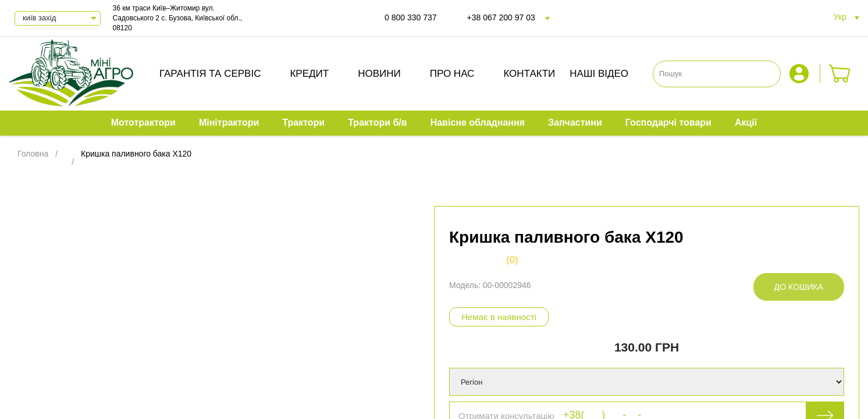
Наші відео (599, 74)
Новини (379, 74)
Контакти (529, 74)
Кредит (309, 74)
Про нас (452, 74)
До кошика (799, 287)
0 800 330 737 (411, 17)
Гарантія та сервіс (210, 74)
